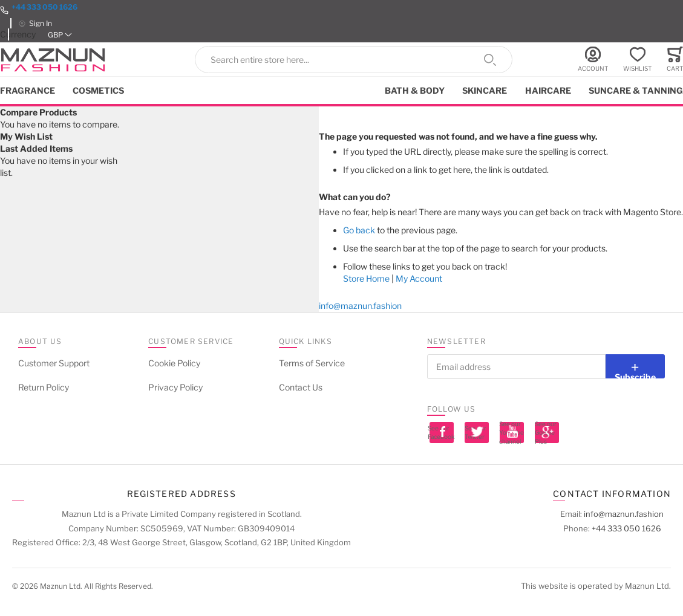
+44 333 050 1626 (44, 7)
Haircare (548, 90)
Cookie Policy (174, 363)
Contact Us (301, 387)
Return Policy (44, 387)
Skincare (485, 90)
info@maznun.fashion (360, 306)
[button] (60, 35)
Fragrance (28, 90)
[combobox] (353, 60)
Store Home (366, 278)
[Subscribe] (635, 366)
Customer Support (54, 363)
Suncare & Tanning (636, 90)
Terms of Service (312, 363)
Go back (359, 230)
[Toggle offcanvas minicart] (675, 60)
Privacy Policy (175, 387)
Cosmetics (98, 90)
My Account (419, 278)
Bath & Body (415, 90)
